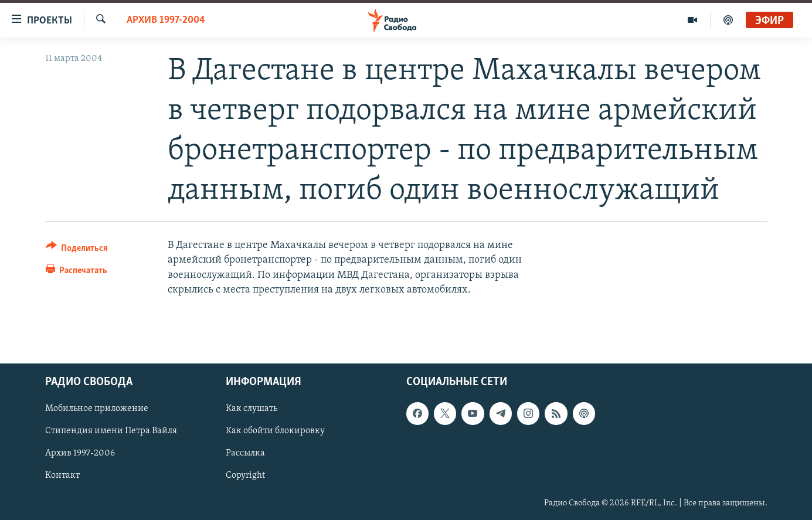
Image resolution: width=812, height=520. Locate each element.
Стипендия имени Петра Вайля (111, 431)
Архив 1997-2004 (166, 20)
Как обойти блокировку (275, 431)
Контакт (62, 476)
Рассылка (245, 454)
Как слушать (252, 409)
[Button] (77, 250)
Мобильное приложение (97, 409)
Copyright (245, 476)
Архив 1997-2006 (80, 454)
